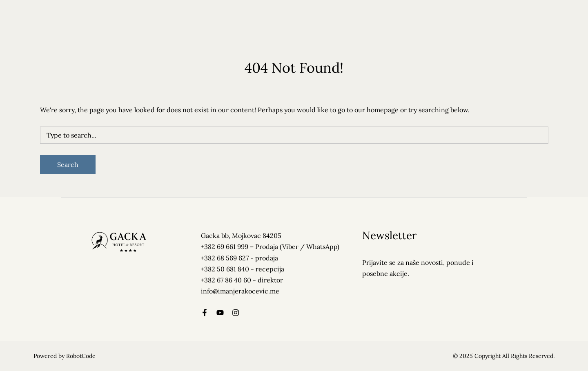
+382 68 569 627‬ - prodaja (239, 258)
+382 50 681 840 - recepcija (243, 269)
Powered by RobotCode (65, 356)
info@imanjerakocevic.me (240, 291)
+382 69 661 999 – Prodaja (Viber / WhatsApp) (270, 247)
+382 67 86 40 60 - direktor (242, 280)
